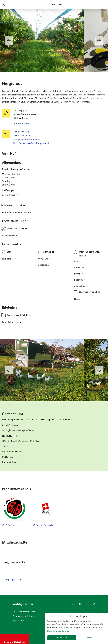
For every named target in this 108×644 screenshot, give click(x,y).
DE (73, 604)
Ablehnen (91, 638)
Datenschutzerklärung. (58, 631)
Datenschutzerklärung (24, 616)
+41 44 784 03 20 (22, 132)
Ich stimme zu (62, 638)
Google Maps (23, 124)
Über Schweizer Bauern (24, 612)
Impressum (18, 621)
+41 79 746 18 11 (22, 136)
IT (87, 604)
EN (94, 604)
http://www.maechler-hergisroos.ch (31, 143)
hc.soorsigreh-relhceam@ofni (28, 139)
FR (80, 604)
